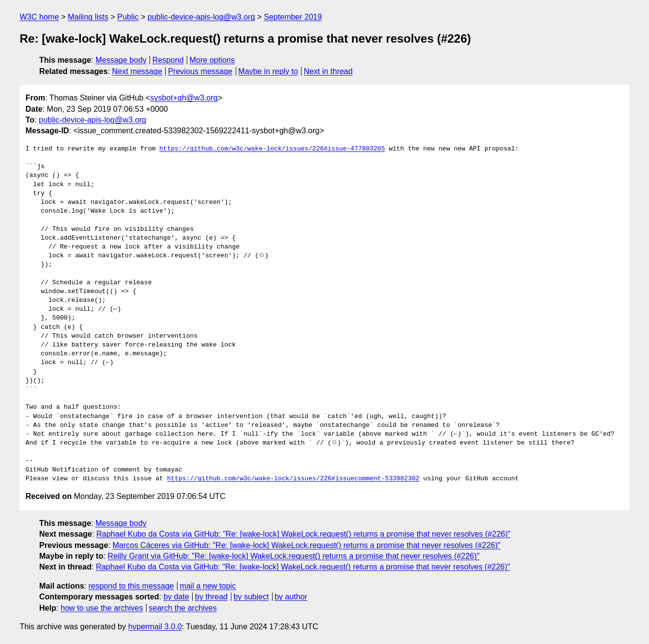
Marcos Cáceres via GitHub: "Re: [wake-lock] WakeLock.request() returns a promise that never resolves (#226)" (306, 545)
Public (128, 17)
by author (291, 597)
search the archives (183, 608)
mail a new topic (208, 586)
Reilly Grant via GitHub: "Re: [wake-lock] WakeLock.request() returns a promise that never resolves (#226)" (294, 556)
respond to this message (131, 586)
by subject (251, 597)
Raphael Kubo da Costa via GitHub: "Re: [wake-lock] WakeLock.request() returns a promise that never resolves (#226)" (304, 534)
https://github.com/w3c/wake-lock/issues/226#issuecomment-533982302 (293, 479)
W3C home (39, 17)
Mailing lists (88, 17)
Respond (168, 60)
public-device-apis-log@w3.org (201, 17)
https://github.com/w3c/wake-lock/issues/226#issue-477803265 (272, 149)
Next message (137, 71)
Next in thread (328, 71)
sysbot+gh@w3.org (184, 98)
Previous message (200, 71)
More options (212, 60)
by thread (212, 597)
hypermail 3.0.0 (155, 627)
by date (176, 597)
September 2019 (293, 17)
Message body (121, 60)
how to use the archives (102, 608)
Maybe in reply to (268, 71)
